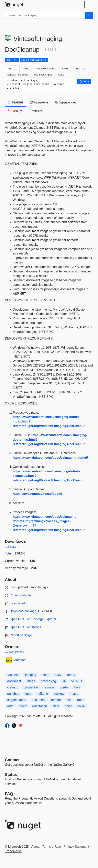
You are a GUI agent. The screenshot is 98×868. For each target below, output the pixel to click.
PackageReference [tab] (46, 69)
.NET (45, 675)
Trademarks (13, 851)
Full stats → (12, 547)
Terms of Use (51, 847)
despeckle (31, 687)
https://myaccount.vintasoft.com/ (37, 494)
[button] (84, 81)
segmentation (17, 700)
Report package (21, 635)
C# (64, 681)
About (36, 847)
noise (81, 706)
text (69, 700)
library (71, 675)
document (14, 681)
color (68, 706)
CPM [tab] (65, 69)
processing (48, 681)
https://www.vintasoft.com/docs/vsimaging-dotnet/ (50, 458)
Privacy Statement (76, 847)
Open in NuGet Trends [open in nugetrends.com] (25, 627)
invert (23, 706)
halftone (42, 694)
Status (11, 775)
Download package (23, 611)
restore (56, 700)
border (64, 687)
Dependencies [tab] (66, 102)
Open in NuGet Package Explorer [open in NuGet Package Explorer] (33, 619)
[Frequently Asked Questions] (9, 794)
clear (56, 706)
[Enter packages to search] (45, 15)
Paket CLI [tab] (79, 69)
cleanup (13, 687)
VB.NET (77, 681)
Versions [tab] (36, 111)
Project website (20, 595)
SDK (58, 675)
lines (28, 694)
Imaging (31, 675)
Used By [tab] (15, 111)
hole (77, 687)
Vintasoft (13, 675)
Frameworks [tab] (39, 102)
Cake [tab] (61, 75)
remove (49, 687)
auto (10, 706)
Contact (12, 760)
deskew (59, 694)
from (80, 700)
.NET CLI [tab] (12, 69)
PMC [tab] (26, 69)
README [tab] (16, 102)
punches (13, 694)
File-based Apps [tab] (43, 75)
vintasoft (20, 660)
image (31, 681)
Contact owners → (16, 652)
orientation (40, 706)
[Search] (89, 15)
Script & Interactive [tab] (18, 75)
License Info (18, 603)
